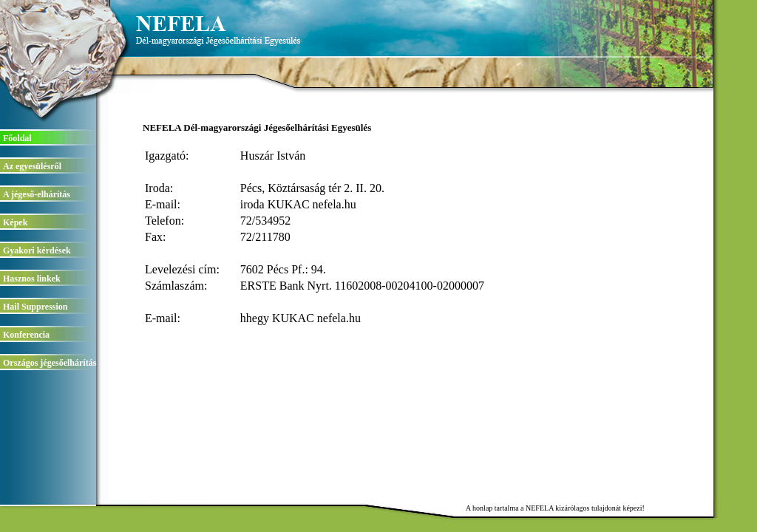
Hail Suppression (35, 307)
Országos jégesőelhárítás (50, 363)
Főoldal (17, 138)
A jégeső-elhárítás (37, 194)
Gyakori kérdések (37, 250)
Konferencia (26, 335)
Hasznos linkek (32, 279)
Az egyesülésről (32, 166)
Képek (15, 222)
